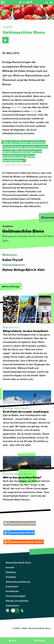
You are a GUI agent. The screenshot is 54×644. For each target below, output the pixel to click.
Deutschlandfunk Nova (18, 562)
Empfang (11, 572)
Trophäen (11, 577)
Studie (34, 111)
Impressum (12, 586)
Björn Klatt (17, 107)
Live (14, 640)
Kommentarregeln (16, 596)
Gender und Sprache (17, 601)
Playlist (41, 640)
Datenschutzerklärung (18, 582)
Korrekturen (12, 591)
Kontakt (10, 567)
